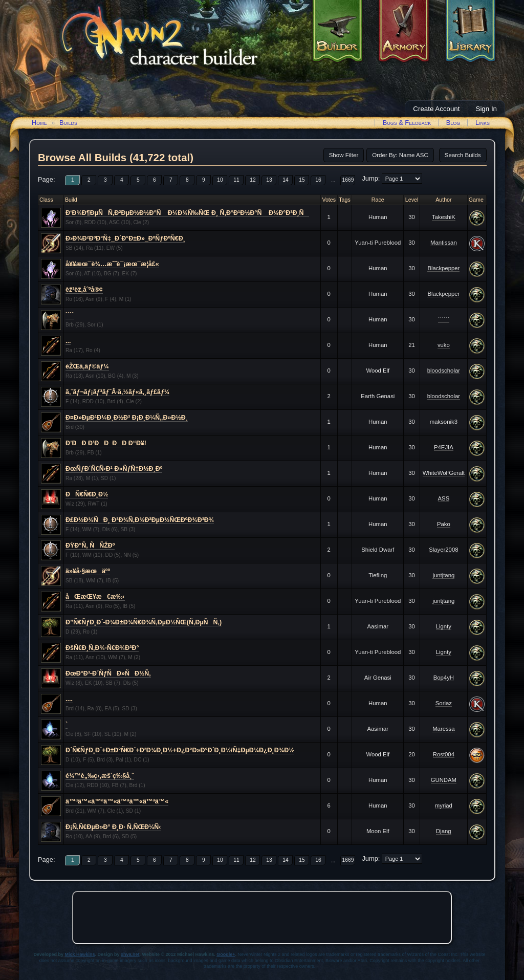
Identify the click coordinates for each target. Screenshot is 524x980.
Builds (68, 123)
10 (220, 180)
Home (39, 123)
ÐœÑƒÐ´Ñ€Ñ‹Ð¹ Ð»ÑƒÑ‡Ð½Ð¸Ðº (114, 469)
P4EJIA (444, 447)
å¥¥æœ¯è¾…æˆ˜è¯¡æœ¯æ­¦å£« (112, 264)
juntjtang (443, 575)
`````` (444, 319)
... (333, 180)
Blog (453, 123)
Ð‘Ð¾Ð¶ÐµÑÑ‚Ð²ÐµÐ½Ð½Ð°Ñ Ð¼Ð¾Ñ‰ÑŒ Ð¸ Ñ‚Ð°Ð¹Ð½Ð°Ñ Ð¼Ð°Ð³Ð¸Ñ (187, 213)
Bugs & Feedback (407, 123)
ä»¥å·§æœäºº (88, 571)
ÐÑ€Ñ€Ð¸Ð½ (87, 494)
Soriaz (444, 703)
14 (285, 180)
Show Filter (344, 155)
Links (483, 123)
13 (269, 180)
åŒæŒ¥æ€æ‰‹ (95, 597)
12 (253, 180)
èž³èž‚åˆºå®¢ (84, 290)
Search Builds (463, 155)
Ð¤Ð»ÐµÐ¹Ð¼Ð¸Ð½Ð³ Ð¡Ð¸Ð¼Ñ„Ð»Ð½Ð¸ (127, 418)
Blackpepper (443, 268)
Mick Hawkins (80, 954)
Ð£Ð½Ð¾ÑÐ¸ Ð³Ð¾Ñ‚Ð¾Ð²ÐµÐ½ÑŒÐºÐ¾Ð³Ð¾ (140, 520)
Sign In (487, 109)
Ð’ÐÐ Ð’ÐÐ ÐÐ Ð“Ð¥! (106, 443)
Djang (444, 831)
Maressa (443, 729)
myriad (444, 805)
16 (318, 180)
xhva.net (130, 954)
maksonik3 (444, 422)
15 (302, 180)
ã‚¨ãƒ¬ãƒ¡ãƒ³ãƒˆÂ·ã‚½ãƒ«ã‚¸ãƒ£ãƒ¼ (117, 392)
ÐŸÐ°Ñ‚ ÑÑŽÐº (90, 546)
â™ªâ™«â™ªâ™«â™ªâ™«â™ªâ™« (117, 801)
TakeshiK (444, 217)
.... (69, 699)
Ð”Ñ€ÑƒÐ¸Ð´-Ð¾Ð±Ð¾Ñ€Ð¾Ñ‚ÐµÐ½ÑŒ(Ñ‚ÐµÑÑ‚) (144, 622)
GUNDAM (444, 780)
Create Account (436, 109)
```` (70, 315)
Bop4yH (444, 678)
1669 (348, 180)
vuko (444, 345)
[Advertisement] (262, 918)
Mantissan (444, 243)
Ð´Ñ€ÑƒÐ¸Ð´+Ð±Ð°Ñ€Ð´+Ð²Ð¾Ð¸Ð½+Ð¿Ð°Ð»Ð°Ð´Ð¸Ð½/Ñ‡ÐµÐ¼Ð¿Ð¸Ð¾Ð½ (180, 750)
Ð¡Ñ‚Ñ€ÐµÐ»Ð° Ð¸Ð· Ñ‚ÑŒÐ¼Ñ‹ (113, 827)
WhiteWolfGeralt (444, 473)
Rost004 (444, 754)
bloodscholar (444, 371)
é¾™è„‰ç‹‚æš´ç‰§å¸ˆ (100, 776)
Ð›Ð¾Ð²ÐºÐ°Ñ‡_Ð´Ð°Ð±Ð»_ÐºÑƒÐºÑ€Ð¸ (125, 238)
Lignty (444, 626)
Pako (444, 524)
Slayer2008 (443, 550)
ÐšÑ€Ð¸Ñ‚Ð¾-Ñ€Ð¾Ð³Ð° (102, 648)
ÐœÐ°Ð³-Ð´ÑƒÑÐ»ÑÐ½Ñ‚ (108, 673)
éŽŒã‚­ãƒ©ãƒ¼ (87, 366)
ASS (444, 498)
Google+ (226, 954)
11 (236, 180)
